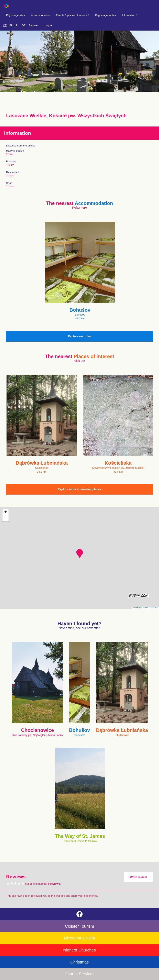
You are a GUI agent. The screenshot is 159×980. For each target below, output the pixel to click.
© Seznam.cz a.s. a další (150, 608)
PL (18, 25)
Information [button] (129, 15)
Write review (138, 877)
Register (33, 25)
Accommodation (40, 15)
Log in (48, 25)
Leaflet (137, 608)
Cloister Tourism (80, 926)
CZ (5, 25)
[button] (80, 553)
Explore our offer (80, 336)
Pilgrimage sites (15, 15)
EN (11, 25)
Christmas (79, 962)
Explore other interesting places (79, 489)
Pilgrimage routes (105, 15)
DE (24, 25)
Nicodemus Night (79, 938)
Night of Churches (79, 950)
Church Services (80, 974)
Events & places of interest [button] (73, 15)
